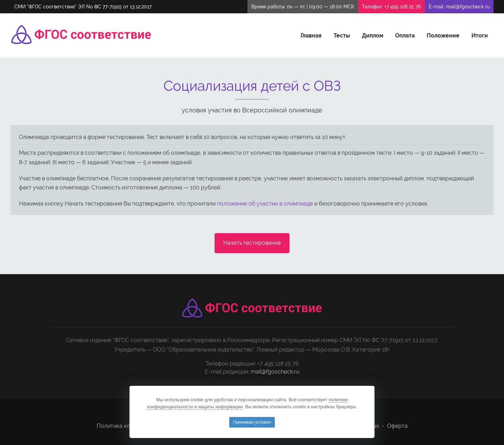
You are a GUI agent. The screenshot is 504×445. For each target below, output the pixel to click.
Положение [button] (443, 36)
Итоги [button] (480, 36)
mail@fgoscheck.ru (468, 7)
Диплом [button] (373, 36)
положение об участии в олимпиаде (265, 204)
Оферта (397, 426)
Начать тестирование (252, 243)
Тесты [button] (342, 36)
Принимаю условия (252, 422)
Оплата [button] (405, 36)
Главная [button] (311, 36)
